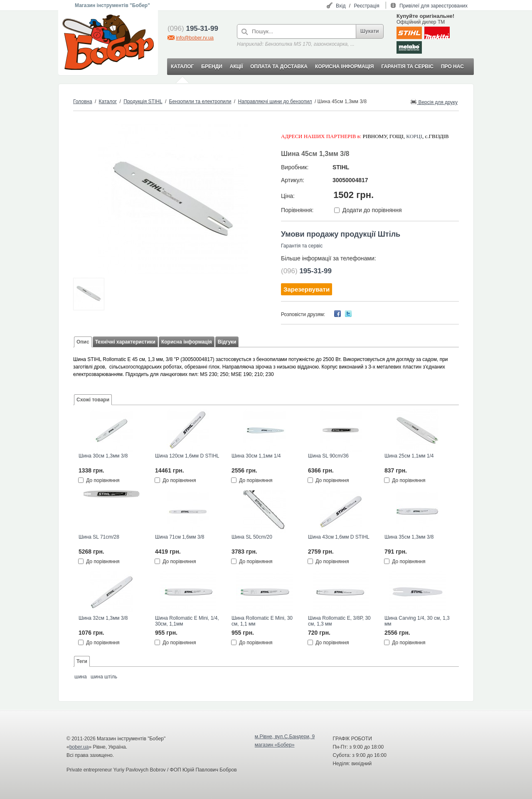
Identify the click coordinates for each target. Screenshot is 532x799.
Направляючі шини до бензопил (275, 101)
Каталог (108, 101)
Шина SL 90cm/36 (328, 456)
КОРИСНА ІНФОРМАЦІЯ (344, 67)
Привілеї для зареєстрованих (433, 6)
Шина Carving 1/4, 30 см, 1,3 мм (417, 621)
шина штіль (104, 677)
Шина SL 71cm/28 (99, 537)
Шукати (370, 31)
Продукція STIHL (143, 101)
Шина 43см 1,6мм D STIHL (339, 537)
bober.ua (79, 747)
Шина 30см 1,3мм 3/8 (103, 456)
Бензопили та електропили (200, 101)
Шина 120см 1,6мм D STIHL (187, 456)
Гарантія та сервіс (302, 246)
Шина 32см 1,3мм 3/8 (103, 618)
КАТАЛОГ (182, 67)
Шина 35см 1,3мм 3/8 (409, 537)
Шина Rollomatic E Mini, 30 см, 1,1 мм (262, 621)
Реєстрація (367, 6)
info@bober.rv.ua (195, 38)
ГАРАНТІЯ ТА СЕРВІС (407, 67)
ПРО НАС (452, 67)
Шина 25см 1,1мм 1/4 (409, 456)
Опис (83, 342)
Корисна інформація (187, 342)
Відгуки (227, 342)
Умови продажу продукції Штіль (341, 234)
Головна (83, 101)
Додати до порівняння (372, 210)
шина (81, 677)
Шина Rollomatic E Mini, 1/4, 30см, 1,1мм (187, 621)
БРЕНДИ (212, 67)
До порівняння (103, 480)
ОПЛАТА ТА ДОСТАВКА (279, 67)
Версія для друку (434, 102)
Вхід (341, 6)
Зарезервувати (307, 289)
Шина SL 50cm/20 (252, 537)
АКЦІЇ (236, 67)
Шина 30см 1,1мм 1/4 (256, 456)
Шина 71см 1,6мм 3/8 (180, 537)
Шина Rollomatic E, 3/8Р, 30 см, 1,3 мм (339, 621)
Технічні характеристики (125, 342)
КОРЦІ (414, 136)
